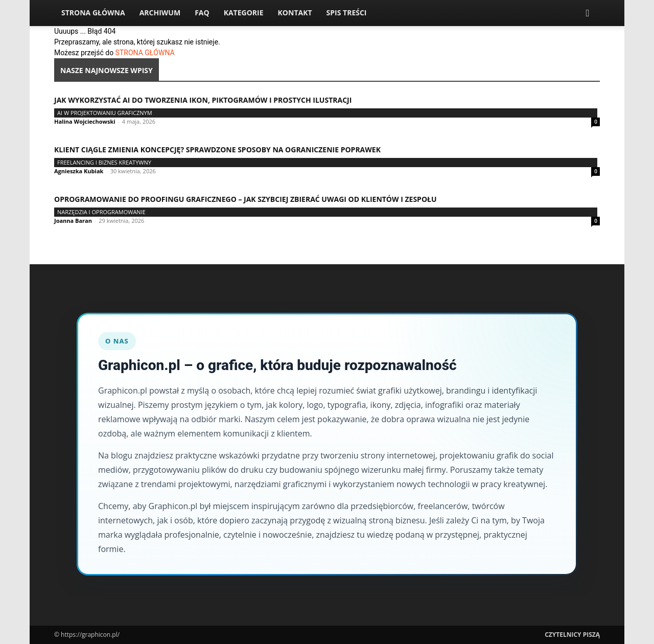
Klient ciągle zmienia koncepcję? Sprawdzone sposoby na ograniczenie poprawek (217, 149)
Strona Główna (93, 13)
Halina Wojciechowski (85, 121)
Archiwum (160, 13)
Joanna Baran (73, 221)
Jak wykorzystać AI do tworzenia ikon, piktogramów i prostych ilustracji (203, 100)
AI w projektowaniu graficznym (105, 113)
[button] (588, 14)
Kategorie (244, 13)
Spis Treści (347, 13)
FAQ (202, 13)
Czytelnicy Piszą (572, 635)
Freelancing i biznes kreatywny (104, 162)
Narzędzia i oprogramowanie (101, 212)
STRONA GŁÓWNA (145, 53)
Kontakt (295, 13)
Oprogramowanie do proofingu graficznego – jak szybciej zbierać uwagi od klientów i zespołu (246, 199)
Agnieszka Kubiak (79, 171)
